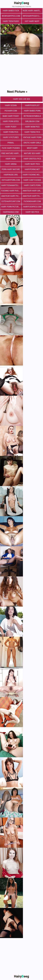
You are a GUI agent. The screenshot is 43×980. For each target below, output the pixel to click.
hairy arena (11, 164)
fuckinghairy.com (32, 201)
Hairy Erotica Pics (32, 159)
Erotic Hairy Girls (32, 143)
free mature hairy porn (11, 153)
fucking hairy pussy (11, 191)
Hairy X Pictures (11, 137)
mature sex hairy (32, 153)
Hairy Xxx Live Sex (21, 99)
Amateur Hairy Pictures (11, 196)
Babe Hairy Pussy (11, 116)
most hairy (32, 148)
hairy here (11, 159)
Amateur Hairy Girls (33, 191)
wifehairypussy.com (33, 16)
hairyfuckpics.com (32, 207)
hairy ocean (11, 105)
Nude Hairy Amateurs (33, 11)
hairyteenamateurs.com (11, 185)
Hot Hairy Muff (32, 21)
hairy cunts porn (32, 185)
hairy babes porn (32, 111)
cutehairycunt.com (11, 201)
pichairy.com (11, 111)
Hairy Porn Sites (11, 121)
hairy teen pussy (11, 21)
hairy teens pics (32, 132)
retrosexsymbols (32, 116)
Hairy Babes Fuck (11, 11)
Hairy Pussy (11, 127)
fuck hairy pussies (11, 148)
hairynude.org (11, 175)
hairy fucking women (33, 175)
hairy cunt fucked (32, 180)
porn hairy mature (11, 169)
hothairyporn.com (11, 180)
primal (11, 143)
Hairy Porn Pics (11, 132)
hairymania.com (11, 212)
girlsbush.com (32, 121)
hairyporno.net (32, 169)
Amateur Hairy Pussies (33, 196)
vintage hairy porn (32, 137)
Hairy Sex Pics (32, 212)
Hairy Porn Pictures (11, 207)
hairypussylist (32, 105)
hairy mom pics (32, 127)
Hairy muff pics (32, 164)
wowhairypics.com (11, 16)
